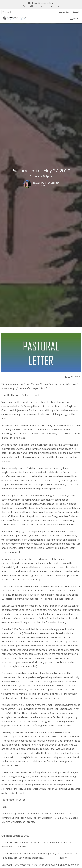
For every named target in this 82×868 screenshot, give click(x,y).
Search (76, 12)
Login (61, 12)
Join (68, 12)
